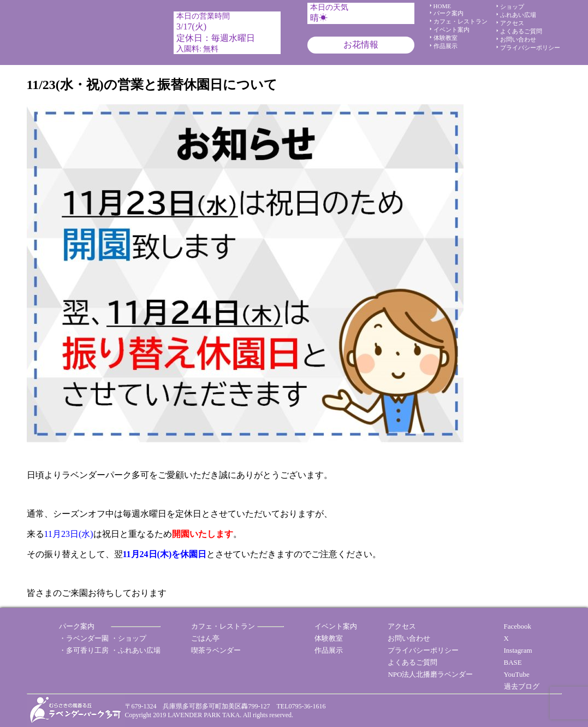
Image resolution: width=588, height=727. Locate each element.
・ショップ (129, 638)
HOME (442, 6)
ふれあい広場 (518, 15)
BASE (513, 662)
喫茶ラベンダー (216, 650)
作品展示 (446, 46)
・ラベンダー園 (84, 638)
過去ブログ (522, 686)
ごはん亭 (205, 638)
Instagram (518, 650)
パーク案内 (449, 13)
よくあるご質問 (521, 31)
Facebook (518, 626)
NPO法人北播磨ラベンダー (430, 674)
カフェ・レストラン (461, 21)
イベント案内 (452, 29)
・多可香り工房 (84, 650)
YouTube (517, 674)
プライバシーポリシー (530, 48)
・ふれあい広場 (136, 650)
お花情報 (361, 45)
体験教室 (446, 38)
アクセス (512, 23)
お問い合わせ (518, 39)
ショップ (512, 7)
